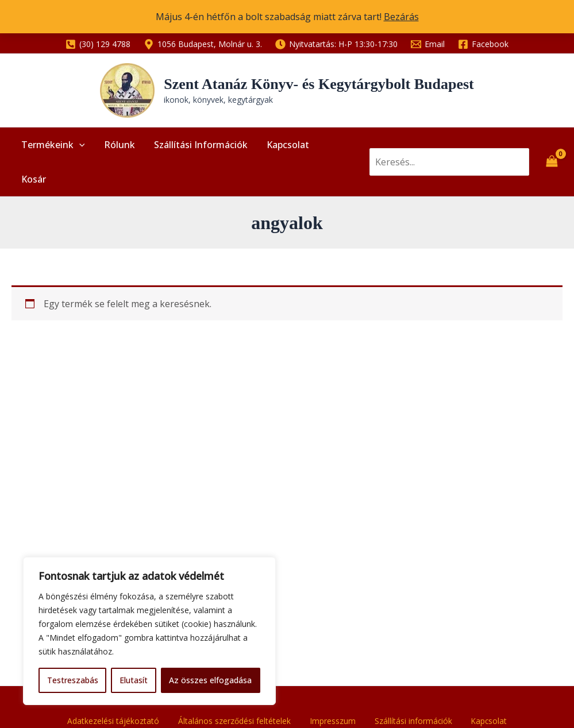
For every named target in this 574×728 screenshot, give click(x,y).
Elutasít (134, 680)
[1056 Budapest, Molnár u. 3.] (203, 44)
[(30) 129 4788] (98, 44)
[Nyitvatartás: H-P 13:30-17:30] (336, 44)
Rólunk (117, 148)
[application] (78, 148)
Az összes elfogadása (210, 680)
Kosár (332, 148)
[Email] (428, 44)
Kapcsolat (282, 148)
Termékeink (52, 148)
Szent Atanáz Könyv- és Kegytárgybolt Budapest (319, 84)
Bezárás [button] (401, 17)
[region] (149, 631)
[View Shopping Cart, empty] (552, 148)
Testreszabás (73, 680)
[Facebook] (484, 44)
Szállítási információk (196, 148)
